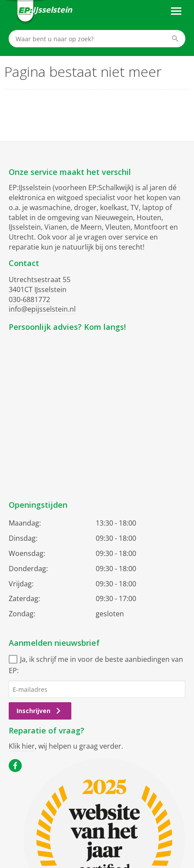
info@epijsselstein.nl (42, 309)
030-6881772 (29, 299)
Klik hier (22, 746)
